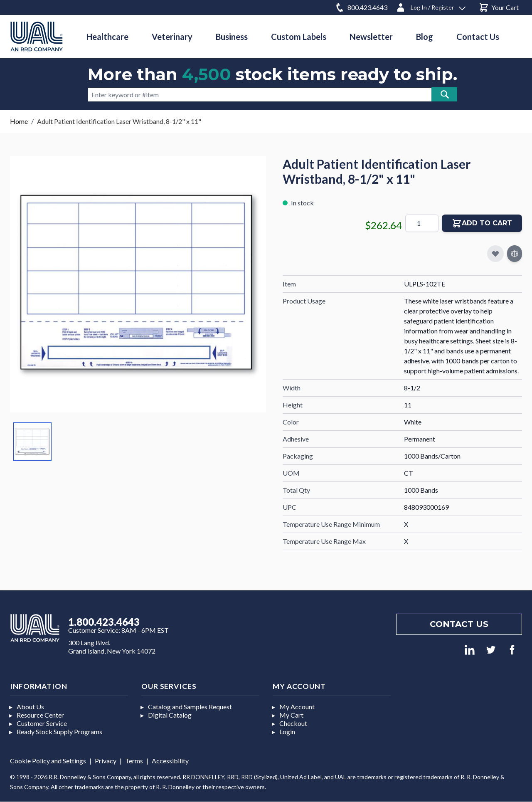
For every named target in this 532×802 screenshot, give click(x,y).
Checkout (293, 723)
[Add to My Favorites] (495, 254)
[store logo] (37, 36)
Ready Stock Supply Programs (59, 732)
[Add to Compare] (515, 254)
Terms (134, 761)
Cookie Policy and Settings (48, 761)
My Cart (291, 715)
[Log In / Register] (431, 6)
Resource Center (40, 715)
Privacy (106, 761)
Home (19, 121)
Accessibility (170, 761)
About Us (30, 707)
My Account (297, 707)
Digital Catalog (170, 715)
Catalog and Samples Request (190, 707)
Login (287, 732)
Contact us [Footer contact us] (459, 624)
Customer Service (42, 723)
